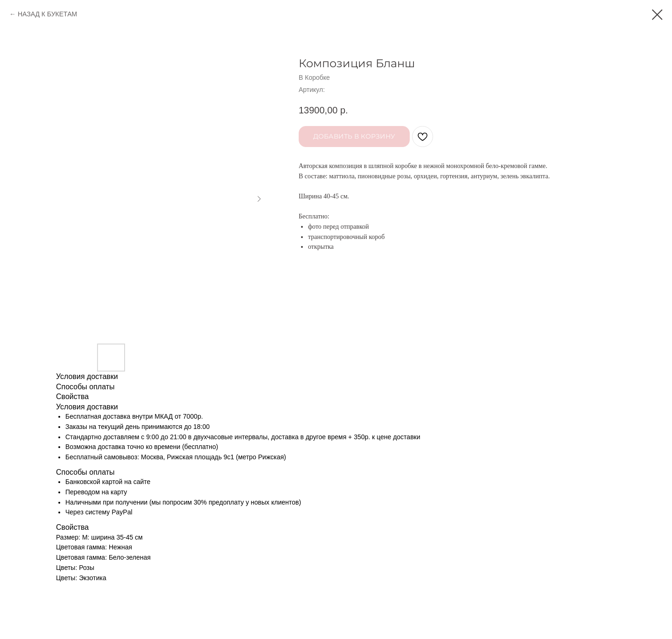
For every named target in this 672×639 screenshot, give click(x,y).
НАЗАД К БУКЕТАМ (47, 14)
